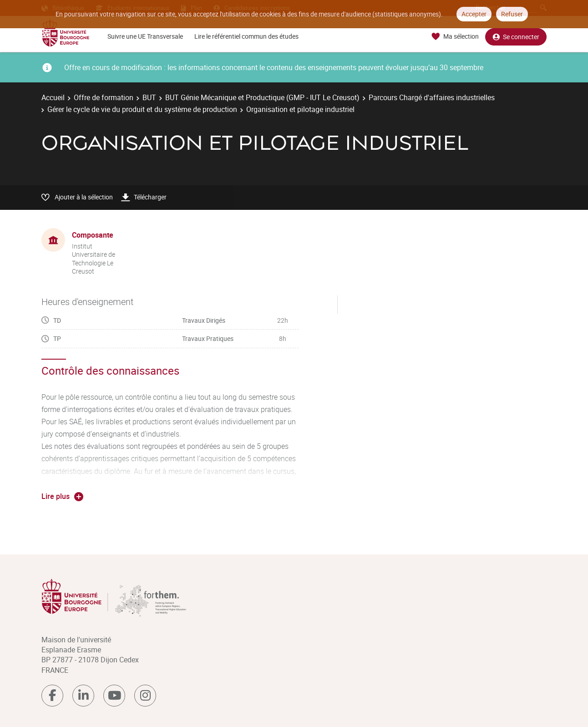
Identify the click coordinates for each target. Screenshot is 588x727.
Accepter (474, 14)
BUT (149, 97)
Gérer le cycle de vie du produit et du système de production (142, 109)
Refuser (512, 14)
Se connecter (516, 37)
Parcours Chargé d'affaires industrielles (432, 97)
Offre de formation (104, 97)
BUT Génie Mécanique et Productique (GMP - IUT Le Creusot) (262, 97)
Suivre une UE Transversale (145, 36)
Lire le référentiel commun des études (246, 36)
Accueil (53, 97)
